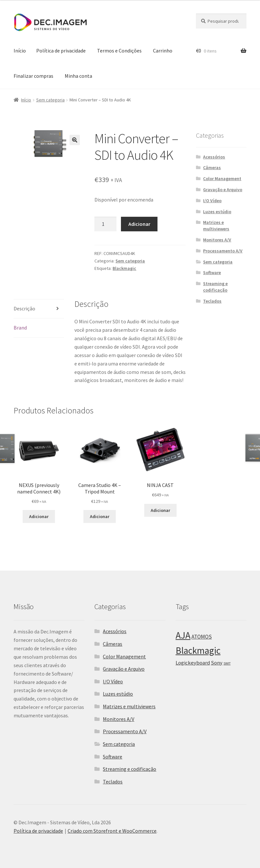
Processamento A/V (223, 251)
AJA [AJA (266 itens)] (183, 635)
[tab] (39, 309)
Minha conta (78, 76)
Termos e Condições (119, 51)
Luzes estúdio (217, 212)
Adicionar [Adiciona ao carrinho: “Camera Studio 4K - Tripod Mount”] (100, 516)
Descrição (24, 308)
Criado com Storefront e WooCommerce (112, 831)
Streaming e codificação (215, 287)
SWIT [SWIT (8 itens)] (227, 663)
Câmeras (212, 168)
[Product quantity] (105, 224)
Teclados (212, 301)
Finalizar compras (33, 76)
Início (20, 51)
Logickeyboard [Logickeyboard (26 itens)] (193, 663)
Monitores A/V (217, 240)
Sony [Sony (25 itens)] (217, 663)
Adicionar (139, 224)
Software (212, 272)
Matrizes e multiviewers (216, 226)
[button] (75, 140)
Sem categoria (50, 100)
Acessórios (214, 157)
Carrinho (163, 51)
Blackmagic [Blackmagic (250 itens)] (198, 651)
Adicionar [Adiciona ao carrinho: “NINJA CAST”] (160, 510)
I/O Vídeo (212, 201)
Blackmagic (124, 268)
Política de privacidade (61, 51)
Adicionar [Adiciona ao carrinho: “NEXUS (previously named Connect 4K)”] (39, 516)
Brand (20, 328)
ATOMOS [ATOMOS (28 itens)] (202, 637)
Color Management (222, 179)
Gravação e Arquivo (223, 190)
